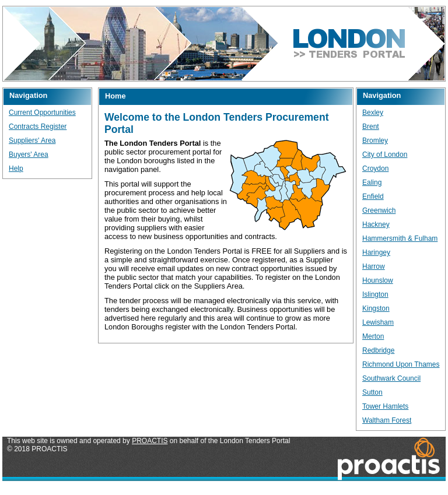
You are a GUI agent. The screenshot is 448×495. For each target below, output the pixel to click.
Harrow (374, 266)
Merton (373, 336)
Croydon (375, 168)
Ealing (372, 182)
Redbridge (378, 350)
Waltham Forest (387, 420)
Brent (371, 127)
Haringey (376, 252)
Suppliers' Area (32, 141)
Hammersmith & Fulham (400, 238)
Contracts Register (38, 127)
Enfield (373, 196)
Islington (375, 294)
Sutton (372, 392)
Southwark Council (391, 378)
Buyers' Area (29, 155)
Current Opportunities (42, 113)
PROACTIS (150, 441)
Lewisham (378, 322)
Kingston (376, 308)
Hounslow (378, 280)
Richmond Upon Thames (401, 364)
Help (16, 168)
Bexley (373, 113)
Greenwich (379, 210)
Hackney (376, 224)
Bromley (375, 141)
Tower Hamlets (385, 406)
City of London (385, 155)
